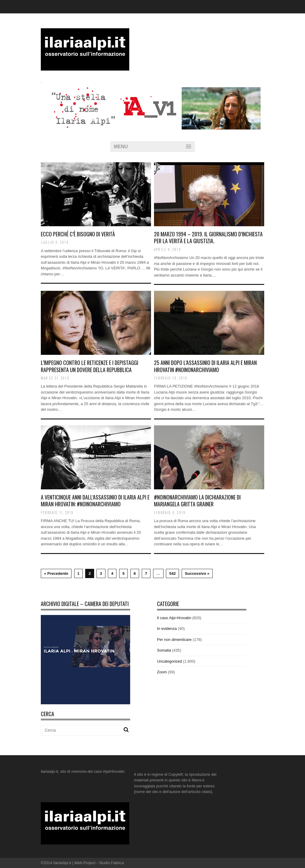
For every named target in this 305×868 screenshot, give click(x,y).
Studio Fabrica (111, 863)
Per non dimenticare (174, 640)
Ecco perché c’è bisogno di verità (78, 234)
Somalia (164, 650)
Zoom (162, 672)
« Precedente (56, 573)
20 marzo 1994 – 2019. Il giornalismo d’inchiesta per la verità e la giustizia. (208, 237)
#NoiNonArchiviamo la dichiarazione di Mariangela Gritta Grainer (197, 501)
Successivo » (197, 573)
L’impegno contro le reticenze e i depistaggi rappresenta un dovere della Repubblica (90, 366)
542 (172, 573)
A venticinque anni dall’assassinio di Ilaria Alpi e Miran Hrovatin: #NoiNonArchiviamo (95, 501)
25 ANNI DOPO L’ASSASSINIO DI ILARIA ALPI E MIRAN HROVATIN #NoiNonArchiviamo (205, 366)
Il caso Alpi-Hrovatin (174, 618)
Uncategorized (169, 661)
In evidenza (167, 629)
